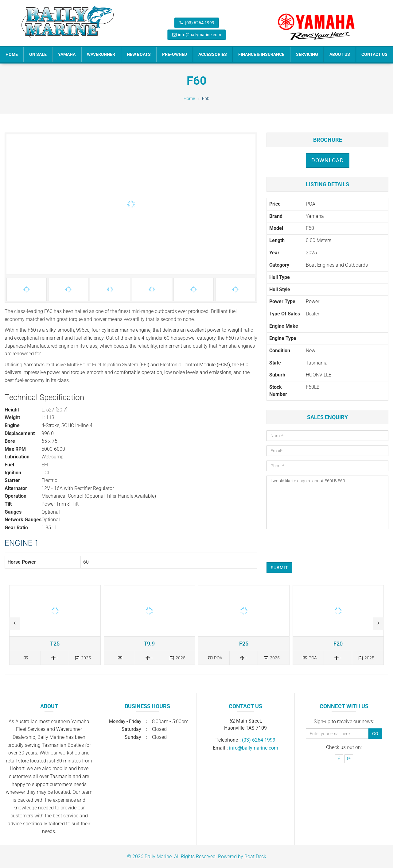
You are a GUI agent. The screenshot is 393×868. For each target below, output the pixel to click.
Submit (279, 568)
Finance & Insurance (261, 54)
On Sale (38, 54)
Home (12, 54)
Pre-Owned (175, 54)
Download (328, 160)
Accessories (213, 54)
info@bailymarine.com (200, 35)
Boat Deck (255, 856)
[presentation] (313, 546)
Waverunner (101, 54)
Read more (55, 625)
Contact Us (374, 54)
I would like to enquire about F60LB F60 (327, 502)
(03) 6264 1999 (200, 23)
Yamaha (67, 54)
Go (375, 734)
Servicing (307, 54)
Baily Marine (158, 856)
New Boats (139, 54)
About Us (340, 54)
